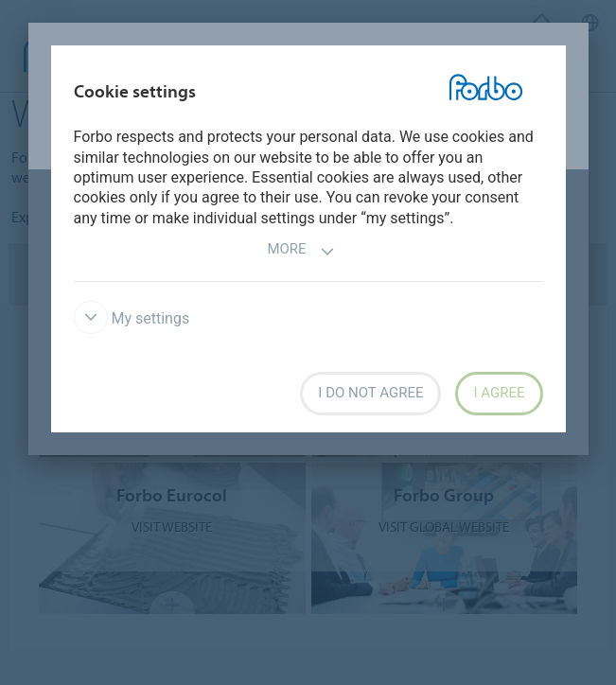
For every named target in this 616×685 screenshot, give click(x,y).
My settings (132, 318)
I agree (499, 393)
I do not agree (370, 393)
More (300, 251)
